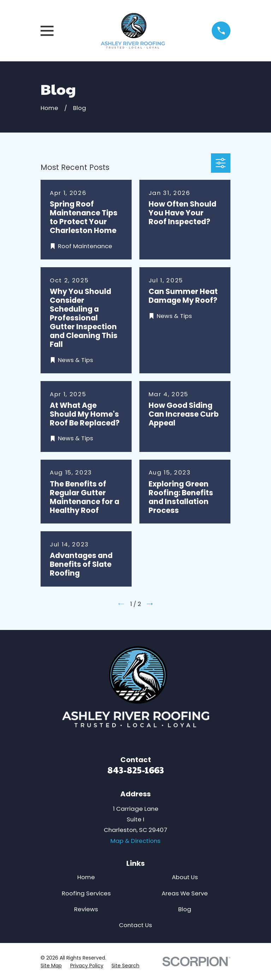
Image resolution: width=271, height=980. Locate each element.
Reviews (86, 909)
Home (86, 877)
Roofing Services (86, 893)
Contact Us (135, 925)
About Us (185, 877)
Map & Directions (135, 841)
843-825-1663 (136, 770)
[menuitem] (51, 966)
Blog (185, 909)
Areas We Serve (185, 893)
